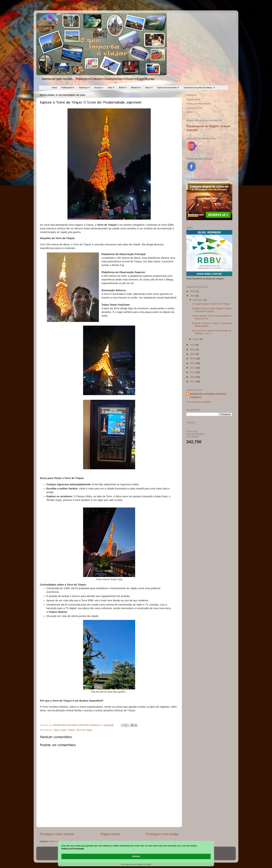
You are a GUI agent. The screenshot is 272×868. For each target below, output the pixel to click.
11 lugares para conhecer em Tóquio (211, 304)
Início (55, 88)
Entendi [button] (203, 855)
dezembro (198, 300)
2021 (193, 349)
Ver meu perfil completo (199, 402)
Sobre (189, 112)
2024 (193, 296)
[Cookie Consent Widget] (136, 857)
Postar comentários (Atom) (63, 841)
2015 (193, 377)
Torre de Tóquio (84, 730)
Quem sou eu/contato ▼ (168, 88)
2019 (193, 359)
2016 (193, 372)
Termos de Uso (194, 108)
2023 (193, 345)
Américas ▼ (84, 88)
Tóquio (71, 730)
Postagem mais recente (57, 834)
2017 (193, 368)
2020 (193, 354)
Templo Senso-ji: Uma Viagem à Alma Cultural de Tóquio (212, 310)
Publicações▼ (68, 88)
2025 (193, 291)
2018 (193, 363)
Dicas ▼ (149, 88)
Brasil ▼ (123, 88)
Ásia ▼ (111, 88)
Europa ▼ (99, 88)
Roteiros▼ (136, 88)
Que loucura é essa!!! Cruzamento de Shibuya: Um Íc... (212, 332)
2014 (193, 381)
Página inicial (110, 834)
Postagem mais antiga (162, 834)
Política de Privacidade (198, 104)
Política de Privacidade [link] (81, 856)
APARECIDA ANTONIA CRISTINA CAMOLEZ (208, 396)
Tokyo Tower (60, 730)
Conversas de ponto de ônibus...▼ (200, 88)
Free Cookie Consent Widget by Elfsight (136, 864)
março (196, 339)
